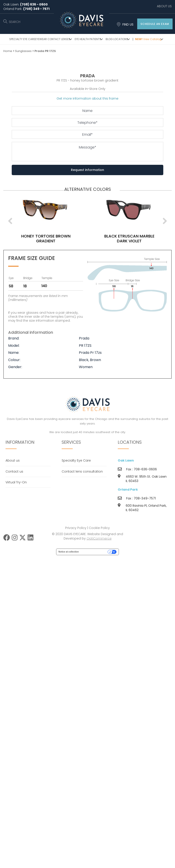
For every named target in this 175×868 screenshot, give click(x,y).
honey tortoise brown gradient (49, 238)
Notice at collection (69, 552)
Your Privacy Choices (95, 552)
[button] (155, 24)
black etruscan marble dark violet (132, 238)
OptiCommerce (99, 538)
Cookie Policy (99, 528)
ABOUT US (164, 6)
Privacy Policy (76, 528)
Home (8, 51)
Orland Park (128, 490)
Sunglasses (23, 51)
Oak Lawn (126, 460)
